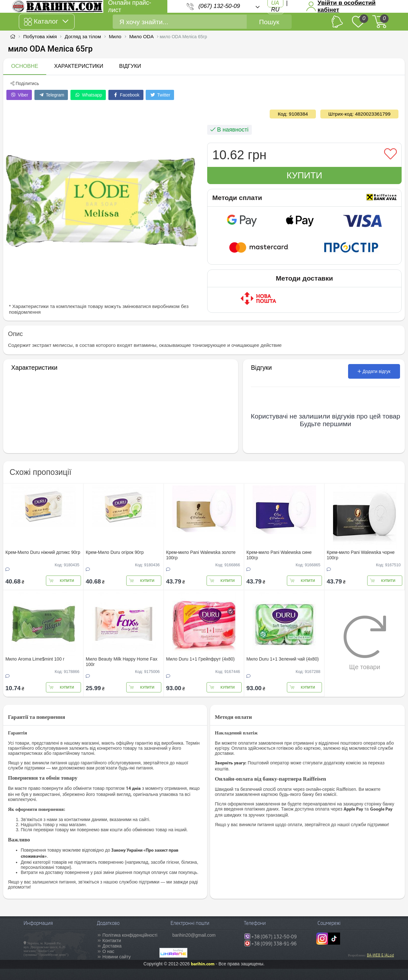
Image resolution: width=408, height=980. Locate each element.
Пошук (269, 22)
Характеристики (79, 66)
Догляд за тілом (83, 36)
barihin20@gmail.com (194, 935)
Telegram (51, 95)
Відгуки (130, 66)
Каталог (46, 22)
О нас (108, 951)
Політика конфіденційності (130, 935)
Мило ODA (141, 36)
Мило (115, 36)
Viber (19, 95)
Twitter (160, 95)
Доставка (112, 946)
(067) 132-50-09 (219, 6)
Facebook (126, 95)
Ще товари (365, 643)
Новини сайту (117, 957)
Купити (304, 175)
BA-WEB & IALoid (380, 955)
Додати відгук (374, 371)
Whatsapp (88, 95)
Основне (25, 66)
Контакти (112, 941)
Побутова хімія (40, 36)
